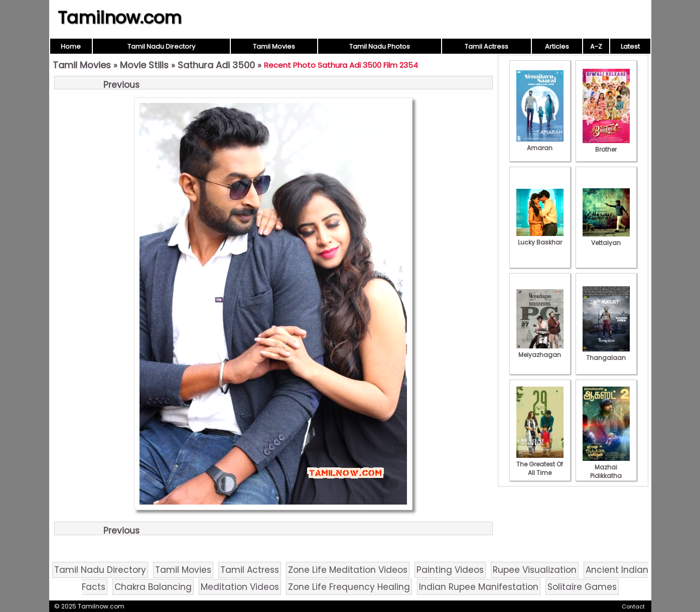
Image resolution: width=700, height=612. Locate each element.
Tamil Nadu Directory (161, 46)
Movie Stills (144, 65)
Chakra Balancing (153, 587)
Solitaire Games (582, 587)
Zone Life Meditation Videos (348, 570)
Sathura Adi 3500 (216, 65)
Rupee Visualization (535, 570)
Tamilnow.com (120, 18)
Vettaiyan (606, 238)
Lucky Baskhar (540, 238)
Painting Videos (450, 570)
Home (71, 46)
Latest (630, 46)
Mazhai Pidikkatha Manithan (606, 471)
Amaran (540, 144)
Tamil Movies (274, 46)
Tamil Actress (486, 46)
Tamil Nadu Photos (380, 46)
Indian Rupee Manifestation (479, 587)
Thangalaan (606, 353)
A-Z (596, 46)
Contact (633, 606)
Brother (606, 145)
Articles (557, 46)
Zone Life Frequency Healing (349, 587)
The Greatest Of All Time (540, 464)
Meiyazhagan (540, 350)
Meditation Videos (240, 587)
